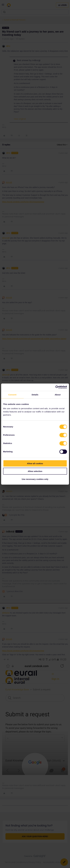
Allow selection (35, 471)
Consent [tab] (12, 395)
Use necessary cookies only (35, 479)
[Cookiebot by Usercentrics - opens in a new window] (55, 387)
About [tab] (58, 395)
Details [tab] (35, 395)
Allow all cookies (35, 463)
